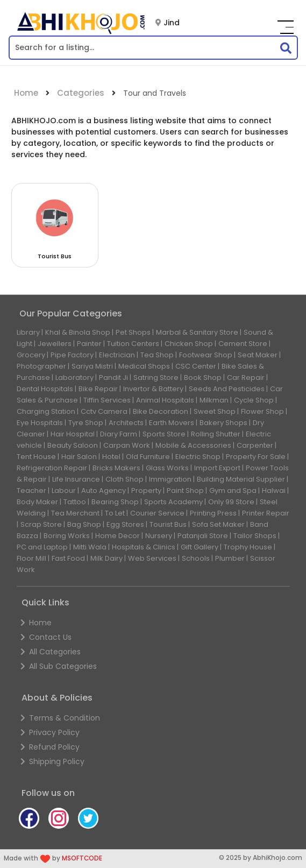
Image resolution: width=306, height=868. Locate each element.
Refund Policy (50, 747)
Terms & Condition (60, 718)
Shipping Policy (52, 761)
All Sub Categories (59, 666)
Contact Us (46, 637)
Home (26, 93)
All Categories (51, 652)
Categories (81, 93)
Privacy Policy (50, 732)
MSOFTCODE (82, 858)
